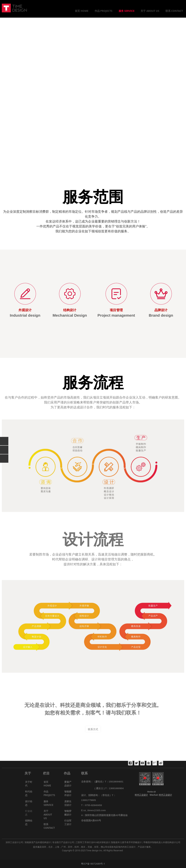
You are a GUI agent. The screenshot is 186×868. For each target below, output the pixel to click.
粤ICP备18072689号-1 (93, 864)
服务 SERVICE (127, 11)
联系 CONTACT (174, 11)
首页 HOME (82, 11)
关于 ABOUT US (150, 11)
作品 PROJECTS (104, 11)
